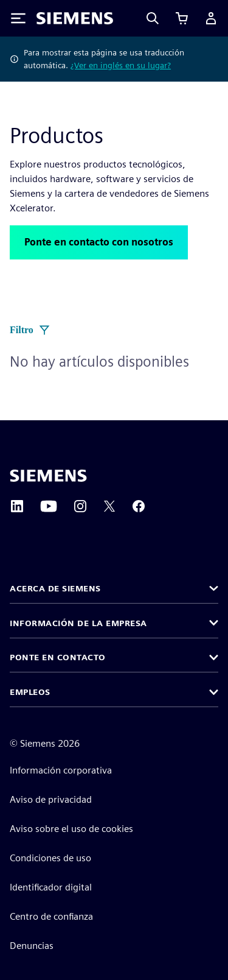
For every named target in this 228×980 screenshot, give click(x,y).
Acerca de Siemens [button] (55, 588)
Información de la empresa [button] (78, 623)
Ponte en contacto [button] (58, 657)
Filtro (30, 330)
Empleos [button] (30, 692)
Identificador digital (51, 887)
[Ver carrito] (182, 18)
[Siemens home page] (48, 476)
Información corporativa (61, 770)
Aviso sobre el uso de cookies (71, 829)
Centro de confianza (51, 916)
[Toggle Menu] (18, 18)
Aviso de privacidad (51, 799)
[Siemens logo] (75, 18)
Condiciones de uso (50, 858)
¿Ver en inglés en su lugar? (121, 65)
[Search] (153, 18)
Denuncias (32, 946)
